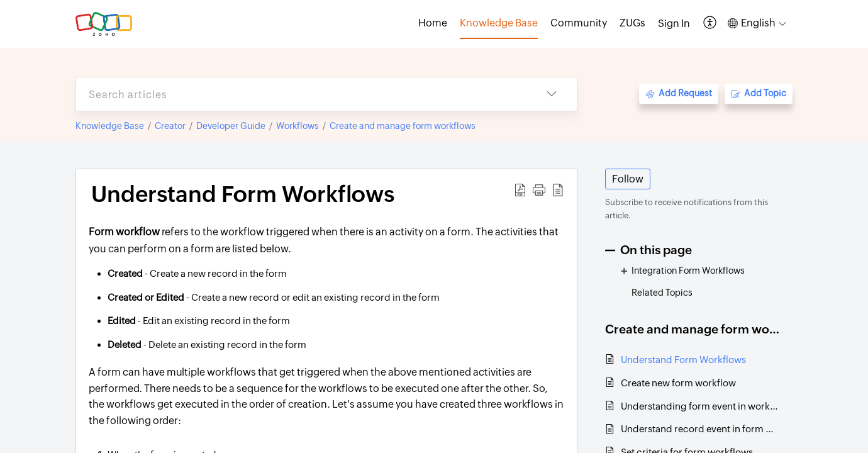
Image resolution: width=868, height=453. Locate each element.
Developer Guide (231, 126)
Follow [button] (628, 179)
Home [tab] (433, 23)
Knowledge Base (110, 126)
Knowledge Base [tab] (499, 23)
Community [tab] (579, 23)
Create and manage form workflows (403, 126)
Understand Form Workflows (683, 360)
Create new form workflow (678, 383)
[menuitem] (674, 24)
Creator (170, 126)
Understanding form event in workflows (700, 406)
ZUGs (632, 23)
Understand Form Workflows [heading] (243, 194)
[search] (301, 94)
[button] (710, 24)
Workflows (298, 126)
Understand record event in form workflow (700, 429)
